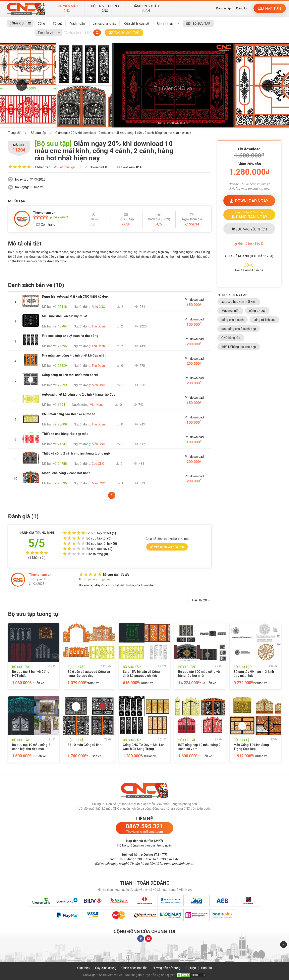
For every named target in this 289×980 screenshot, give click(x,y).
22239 (62, 366)
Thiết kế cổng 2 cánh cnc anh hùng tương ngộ (76, 453)
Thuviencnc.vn (40, 575)
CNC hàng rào (231, 338)
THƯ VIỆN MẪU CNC (67, 8)
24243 (62, 444)
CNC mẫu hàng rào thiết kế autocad (69, 414)
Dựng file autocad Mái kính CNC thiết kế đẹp (75, 297)
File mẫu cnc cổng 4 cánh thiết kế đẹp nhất (74, 355)
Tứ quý (58, 24)
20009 (62, 424)
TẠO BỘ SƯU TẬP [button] (124, 33)
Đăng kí (241, 8)
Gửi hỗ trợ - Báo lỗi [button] (249, 244)
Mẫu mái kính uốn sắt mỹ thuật (65, 316)
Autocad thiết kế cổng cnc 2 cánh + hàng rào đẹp (79, 395)
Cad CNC (98, 464)
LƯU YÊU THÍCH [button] (249, 229)
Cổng (41, 24)
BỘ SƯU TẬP (201, 24)
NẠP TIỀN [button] (270, 9)
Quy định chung (106, 968)
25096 (62, 483)
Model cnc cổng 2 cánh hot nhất (66, 473)
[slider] (20, 167)
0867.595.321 (144, 826)
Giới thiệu (84, 968)
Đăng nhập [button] (223, 8)
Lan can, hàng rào (104, 24)
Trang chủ (15, 133)
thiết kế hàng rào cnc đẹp (239, 347)
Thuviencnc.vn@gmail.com (144, 832)
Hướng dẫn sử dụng (166, 968)
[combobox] (48, 32)
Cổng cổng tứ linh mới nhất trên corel (70, 375)
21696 (62, 346)
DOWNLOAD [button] (249, 201)
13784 (62, 326)
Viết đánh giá (65, 167)
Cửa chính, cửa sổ (137, 24)
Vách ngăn (77, 24)
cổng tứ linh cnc (264, 320)
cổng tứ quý (257, 311)
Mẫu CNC (98, 307)
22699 (62, 385)
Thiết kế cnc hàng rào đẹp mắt (65, 434)
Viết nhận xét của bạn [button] (167, 547)
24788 (62, 464)
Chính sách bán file (134, 968)
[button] (249, 215)
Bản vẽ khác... (166, 24)
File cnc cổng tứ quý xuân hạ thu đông (70, 336)
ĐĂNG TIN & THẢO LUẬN (146, 8)
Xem (48, 225)
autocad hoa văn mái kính (239, 302)
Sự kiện (191, 968)
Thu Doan (98, 326)
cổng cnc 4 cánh (233, 320)
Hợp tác (206, 968)
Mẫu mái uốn (230, 311)
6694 (61, 405)
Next (267, 85)
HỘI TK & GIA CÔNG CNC (105, 8)
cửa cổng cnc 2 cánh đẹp (239, 329)
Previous (22, 85)
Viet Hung (97, 405)
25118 (62, 307)
